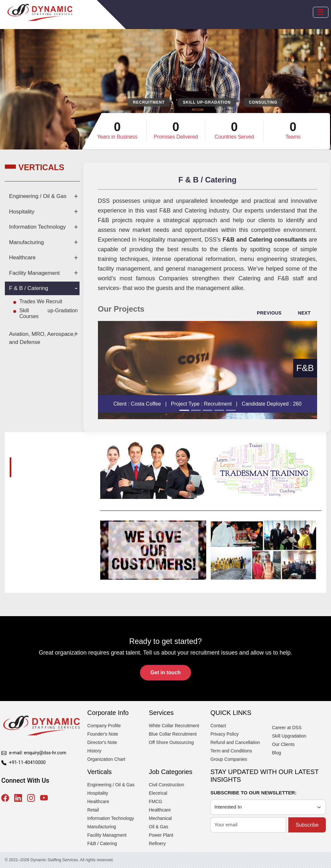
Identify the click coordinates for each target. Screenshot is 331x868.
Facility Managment (107, 835)
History (94, 751)
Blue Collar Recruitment (173, 734)
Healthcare (22, 258)
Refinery (157, 843)
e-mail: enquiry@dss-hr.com (38, 753)
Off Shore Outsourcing (171, 742)
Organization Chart (106, 759)
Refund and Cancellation (235, 742)
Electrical (158, 793)
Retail (93, 810)
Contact (218, 726)
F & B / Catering (29, 288)
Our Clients (283, 744)
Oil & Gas (159, 827)
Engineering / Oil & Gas (38, 196)
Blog (277, 753)
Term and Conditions (231, 751)
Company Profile (104, 726)
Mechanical (160, 818)
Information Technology (37, 227)
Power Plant (161, 835)
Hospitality (22, 212)
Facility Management (34, 273)
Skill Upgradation (289, 736)
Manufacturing (27, 242)
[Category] (268, 807)
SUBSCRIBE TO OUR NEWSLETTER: (253, 793)
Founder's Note (103, 734)
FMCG (156, 801)
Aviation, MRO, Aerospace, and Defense (42, 338)
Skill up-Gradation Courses (49, 313)
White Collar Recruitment (174, 726)
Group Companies (229, 759)
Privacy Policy (224, 734)
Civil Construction (167, 785)
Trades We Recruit (41, 301)
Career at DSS (287, 728)
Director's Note (102, 742)
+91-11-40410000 (27, 763)
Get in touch (165, 672)
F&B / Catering (102, 843)
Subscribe (307, 825)
